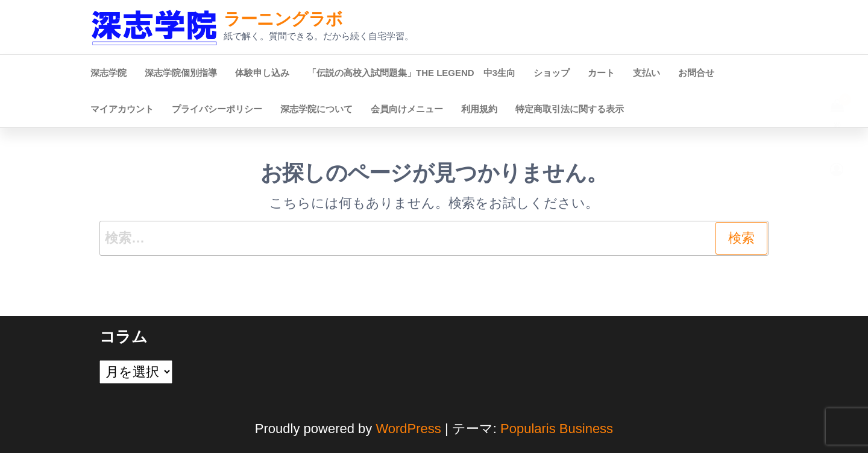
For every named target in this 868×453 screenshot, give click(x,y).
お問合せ (696, 73)
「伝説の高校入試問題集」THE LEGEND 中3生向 (411, 73)
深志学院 (108, 73)
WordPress (408, 429)
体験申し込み (262, 73)
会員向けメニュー (407, 109)
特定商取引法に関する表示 (570, 109)
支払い (646, 73)
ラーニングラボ (283, 19)
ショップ (552, 73)
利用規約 (479, 109)
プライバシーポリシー (217, 109)
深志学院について (316, 109)
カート (601, 73)
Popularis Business (557, 429)
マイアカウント (122, 109)
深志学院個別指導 (181, 73)
